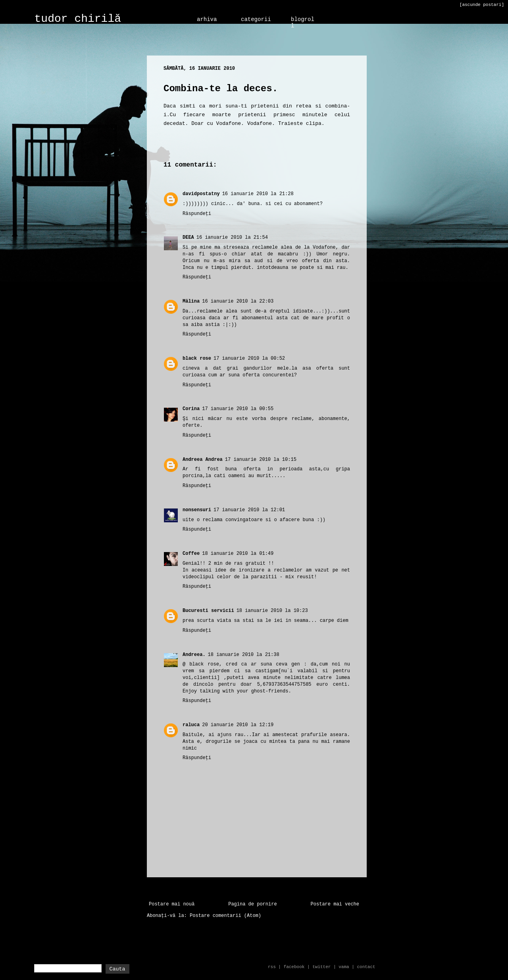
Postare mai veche (335, 904)
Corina (191, 409)
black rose (197, 359)
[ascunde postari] (482, 5)
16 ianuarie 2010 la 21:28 (258, 194)
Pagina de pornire (252, 904)
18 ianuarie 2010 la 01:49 (238, 554)
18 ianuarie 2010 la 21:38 (244, 655)
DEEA (188, 238)
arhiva (207, 19)
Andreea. (194, 655)
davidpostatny (201, 194)
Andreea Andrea (203, 460)
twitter (321, 967)
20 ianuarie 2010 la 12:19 (238, 725)
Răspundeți (197, 214)
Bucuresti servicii (208, 611)
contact (366, 967)
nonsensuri (197, 510)
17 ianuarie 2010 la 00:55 (238, 409)
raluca (191, 725)
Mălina (191, 301)
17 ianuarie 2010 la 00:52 (249, 359)
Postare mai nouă (172, 904)
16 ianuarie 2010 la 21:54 (232, 238)
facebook (294, 967)
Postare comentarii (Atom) (225, 916)
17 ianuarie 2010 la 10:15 (261, 460)
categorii (256, 19)
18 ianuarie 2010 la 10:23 (272, 611)
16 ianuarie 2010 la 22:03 (238, 301)
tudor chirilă (78, 19)
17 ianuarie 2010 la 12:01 (249, 510)
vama (344, 967)
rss (272, 967)
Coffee (191, 554)
